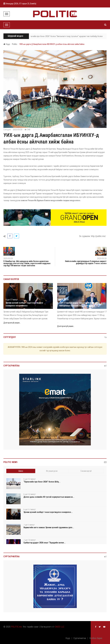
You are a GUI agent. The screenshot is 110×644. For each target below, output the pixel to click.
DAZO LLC (60, 627)
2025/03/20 (18, 130)
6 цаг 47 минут (30, 479)
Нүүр (7, 44)
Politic (15, 44)
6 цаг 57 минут (12, 300)
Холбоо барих (96, 638)
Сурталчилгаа (80, 638)
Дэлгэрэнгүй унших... (12, 323)
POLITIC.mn (16, 627)
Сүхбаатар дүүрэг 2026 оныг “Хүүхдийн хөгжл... (45, 543)
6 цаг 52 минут (30, 494)
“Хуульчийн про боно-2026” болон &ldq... (42, 482)
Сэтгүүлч (7, 130)
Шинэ (21, 471)
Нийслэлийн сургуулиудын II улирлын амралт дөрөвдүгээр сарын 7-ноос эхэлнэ (86, 262)
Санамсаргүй (86, 471)
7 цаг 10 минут (30, 540)
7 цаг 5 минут (29, 525)
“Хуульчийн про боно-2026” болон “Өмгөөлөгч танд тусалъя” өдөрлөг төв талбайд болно (66, 36)
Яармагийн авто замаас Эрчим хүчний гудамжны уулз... (49, 527)
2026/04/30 (64, 300)
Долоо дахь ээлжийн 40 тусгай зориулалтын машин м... (49, 497)
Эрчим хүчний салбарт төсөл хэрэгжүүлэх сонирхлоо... (48, 512)
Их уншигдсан (52, 471)
